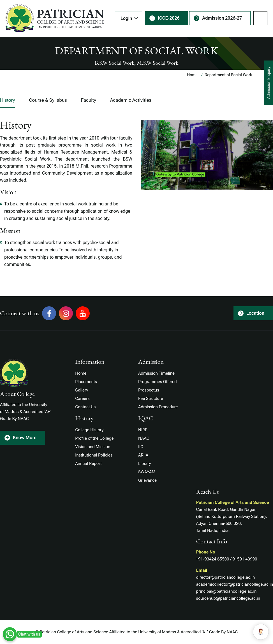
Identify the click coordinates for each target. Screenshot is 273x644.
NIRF (143, 430)
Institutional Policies (94, 455)
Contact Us (85, 407)
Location (255, 313)
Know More (25, 438)
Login (126, 18)
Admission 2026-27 (222, 18)
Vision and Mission (93, 447)
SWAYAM (147, 472)
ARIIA (143, 455)
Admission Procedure (158, 407)
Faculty (89, 100)
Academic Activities (131, 100)
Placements (86, 382)
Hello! (239, 632)
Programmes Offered (157, 382)
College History (89, 430)
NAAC (144, 438)
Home (192, 75)
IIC (141, 447)
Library (144, 464)
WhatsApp (10, 634)
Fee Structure (151, 399)
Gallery (82, 390)
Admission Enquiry (269, 83)
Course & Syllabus (48, 100)
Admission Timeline (156, 373)
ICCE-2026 (169, 18)
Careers (82, 399)
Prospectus (149, 390)
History (7, 100)
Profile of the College (94, 438)
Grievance (147, 480)
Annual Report (88, 464)
